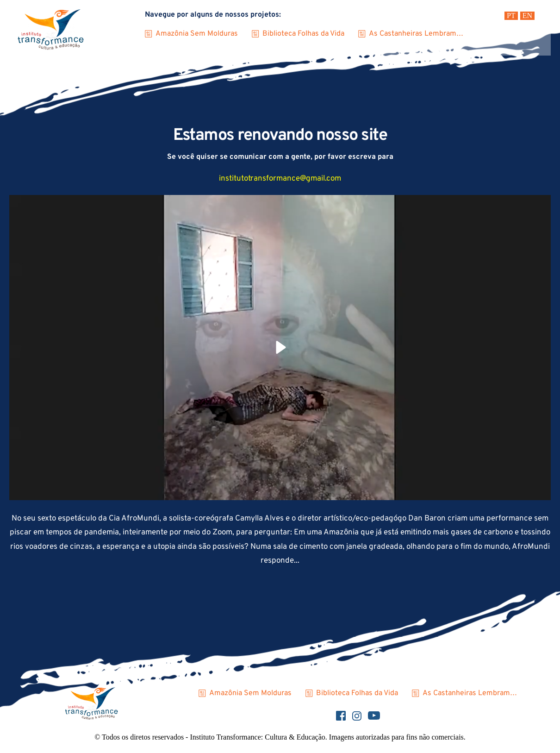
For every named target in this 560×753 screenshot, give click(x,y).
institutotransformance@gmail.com (280, 179)
